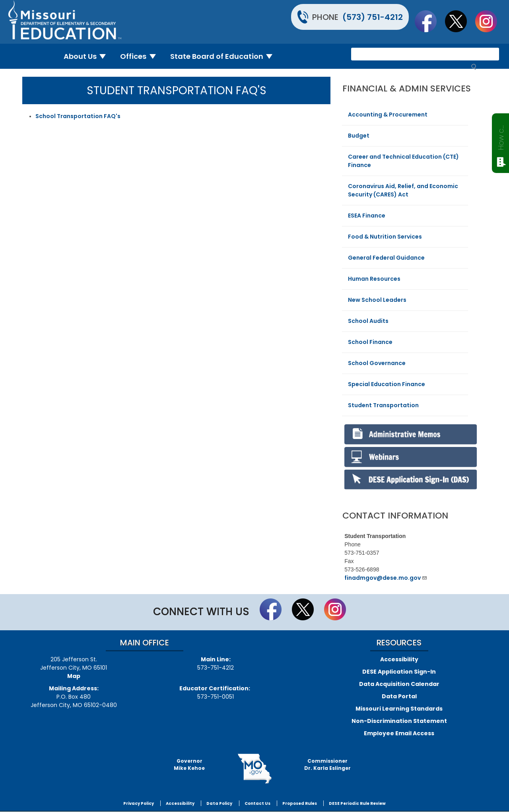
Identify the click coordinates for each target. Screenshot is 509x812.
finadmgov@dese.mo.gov (386, 578)
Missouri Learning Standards (399, 709)
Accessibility (399, 659)
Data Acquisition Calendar (399, 684)
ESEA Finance (367, 216)
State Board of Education (225, 56)
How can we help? (501, 136)
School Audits (368, 321)
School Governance (377, 363)
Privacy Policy (139, 803)
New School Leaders (377, 300)
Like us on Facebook (429, 21)
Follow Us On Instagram (490, 21)
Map (74, 676)
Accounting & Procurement (388, 115)
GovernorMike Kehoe (189, 764)
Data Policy (219, 803)
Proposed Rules (300, 803)
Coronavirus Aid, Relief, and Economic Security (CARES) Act (403, 190)
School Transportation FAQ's (78, 116)
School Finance (370, 342)
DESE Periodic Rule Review (357, 803)
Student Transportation (383, 405)
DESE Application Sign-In (399, 672)
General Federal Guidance (386, 258)
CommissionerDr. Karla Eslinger (327, 764)
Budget (359, 136)
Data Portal (399, 696)
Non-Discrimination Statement (399, 721)
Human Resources (374, 279)
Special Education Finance (387, 384)
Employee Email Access (399, 733)
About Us (88, 56)
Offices (141, 56)
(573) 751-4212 (373, 17)
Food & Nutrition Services (385, 237)
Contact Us (257, 803)
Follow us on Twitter (460, 21)
